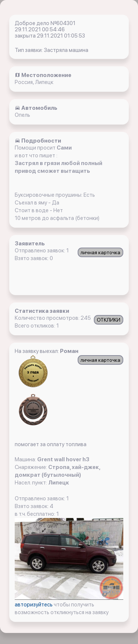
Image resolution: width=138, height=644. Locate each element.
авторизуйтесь (34, 605)
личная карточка (100, 252)
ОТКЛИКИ (109, 320)
